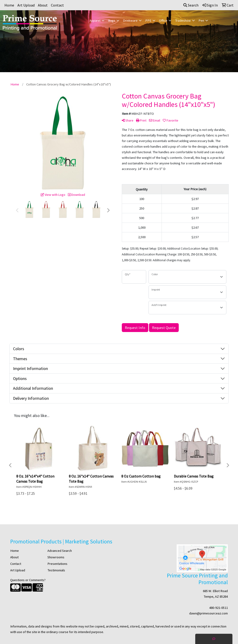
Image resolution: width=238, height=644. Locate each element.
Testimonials (56, 570)
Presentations (57, 564)
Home (9, 5)
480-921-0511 (218, 608)
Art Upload (26, 5)
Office (163, 20)
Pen (201, 20)
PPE (148, 20)
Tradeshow (183, 20)
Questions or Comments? (28, 580)
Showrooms (56, 557)
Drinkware (130, 20)
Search (191, 5)
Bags (112, 20)
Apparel (95, 20)
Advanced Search (60, 551)
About (43, 5)
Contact (57, 5)
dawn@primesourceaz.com (208, 613)
